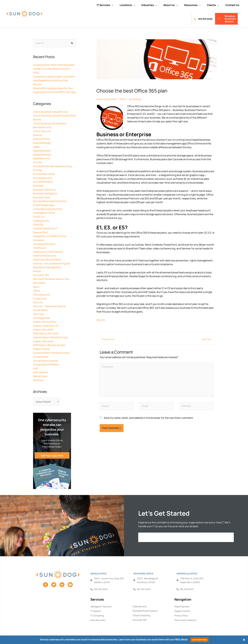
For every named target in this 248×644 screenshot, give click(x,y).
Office (37, 289)
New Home (39, 281)
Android (38, 137)
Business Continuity (45, 191)
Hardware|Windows (44, 244)
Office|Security (42, 293)
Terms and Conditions (185, 616)
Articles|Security (43, 179)
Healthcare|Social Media (47, 259)
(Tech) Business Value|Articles (51, 115)
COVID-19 (39, 217)
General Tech (41, 232)
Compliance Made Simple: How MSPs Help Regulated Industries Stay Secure (54, 80)
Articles (37, 164)
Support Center (182, 607)
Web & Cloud (40, 372)
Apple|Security (42, 160)
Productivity (40, 297)
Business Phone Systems (145, 607)
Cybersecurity (41, 221)
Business (38, 187)
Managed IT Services (101, 603)
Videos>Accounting (45, 319)
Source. (101, 320)
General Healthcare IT (46, 228)
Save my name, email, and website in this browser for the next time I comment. (149, 418)
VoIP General (40, 369)
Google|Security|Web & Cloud (50, 236)
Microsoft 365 (41, 274)
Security (38, 300)
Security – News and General (50, 304)
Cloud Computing (141, 612)
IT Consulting (97, 612)
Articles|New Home (44, 175)
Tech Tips (39, 312)
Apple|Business (42, 153)
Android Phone (42, 141)
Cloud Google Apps (44, 206)
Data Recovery (98, 616)
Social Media (40, 308)
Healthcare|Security (45, 255)
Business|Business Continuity (50, 202)
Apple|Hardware (42, 156)
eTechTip (38, 225)
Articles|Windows (43, 183)
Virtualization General (46, 357)
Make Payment (182, 603)
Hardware (39, 240)
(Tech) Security (42, 134)
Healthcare (40, 247)
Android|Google (42, 145)
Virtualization (41, 353)
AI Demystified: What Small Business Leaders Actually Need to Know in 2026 (54, 69)
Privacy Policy (181, 612)
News (36, 285)
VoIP (36, 365)
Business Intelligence (45, 194)
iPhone (37, 270)
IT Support (96, 607)
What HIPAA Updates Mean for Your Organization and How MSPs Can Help (53, 91)
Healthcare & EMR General (48, 251)
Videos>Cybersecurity (46, 323)
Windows (38, 376)
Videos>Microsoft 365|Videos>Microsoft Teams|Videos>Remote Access (51, 331)
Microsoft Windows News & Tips (51, 278)
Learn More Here (199, 640)
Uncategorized (42, 316)
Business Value (42, 198)
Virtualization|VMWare (46, 361)
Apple (36, 149)
